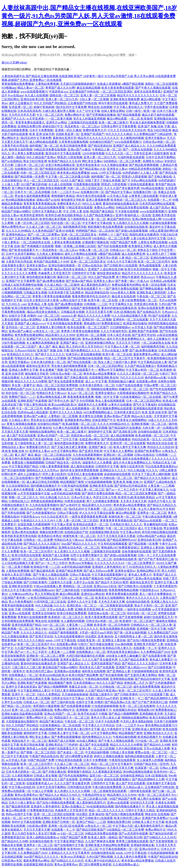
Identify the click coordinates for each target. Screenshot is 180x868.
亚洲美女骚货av (37, 265)
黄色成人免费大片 (141, 103)
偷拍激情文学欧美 (73, 200)
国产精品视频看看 (129, 115)
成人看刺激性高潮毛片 (95, 285)
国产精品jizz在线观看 (147, 520)
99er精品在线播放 (152, 188)
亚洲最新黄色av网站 (78, 420)
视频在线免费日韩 (51, 532)
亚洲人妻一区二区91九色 (62, 99)
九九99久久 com (16, 304)
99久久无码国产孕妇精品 (50, 103)
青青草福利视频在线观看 (18, 606)
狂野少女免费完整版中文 (87, 555)
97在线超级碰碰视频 (98, 482)
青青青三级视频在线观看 (132, 841)
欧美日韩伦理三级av (40, 671)
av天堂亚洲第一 (37, 119)
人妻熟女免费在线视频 (66, 242)
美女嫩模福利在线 (155, 524)
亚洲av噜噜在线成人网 (147, 219)
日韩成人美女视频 (122, 752)
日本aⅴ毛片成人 (81, 497)
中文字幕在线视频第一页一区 (119, 849)
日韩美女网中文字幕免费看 (119, 126)
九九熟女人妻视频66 (50, 254)
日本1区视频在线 (125, 312)
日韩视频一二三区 (96, 304)
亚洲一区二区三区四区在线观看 (54, 814)
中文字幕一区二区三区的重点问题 (67, 177)
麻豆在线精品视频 (88, 88)
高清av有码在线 (95, 540)
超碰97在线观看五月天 (158, 617)
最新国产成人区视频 (56, 555)
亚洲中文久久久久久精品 (66, 412)
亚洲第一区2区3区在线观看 (66, 826)
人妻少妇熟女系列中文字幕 (148, 238)
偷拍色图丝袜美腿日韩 (41, 277)
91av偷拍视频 (124, 644)
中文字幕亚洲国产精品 (23, 466)
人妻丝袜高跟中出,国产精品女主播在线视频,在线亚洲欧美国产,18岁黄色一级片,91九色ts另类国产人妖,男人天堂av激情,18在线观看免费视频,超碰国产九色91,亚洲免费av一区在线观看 (89, 16)
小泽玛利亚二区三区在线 (50, 602)
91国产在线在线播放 (129, 385)
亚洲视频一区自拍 (91, 779)
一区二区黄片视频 (60, 119)
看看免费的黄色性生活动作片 (91, 296)
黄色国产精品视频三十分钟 (51, 262)
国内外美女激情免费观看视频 (79, 470)
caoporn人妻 (69, 316)
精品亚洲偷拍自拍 (97, 292)
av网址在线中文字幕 (73, 300)
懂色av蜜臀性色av (13, 227)
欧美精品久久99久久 (20, 354)
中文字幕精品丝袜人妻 (152, 362)
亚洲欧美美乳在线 (101, 486)
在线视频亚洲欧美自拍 (104, 378)
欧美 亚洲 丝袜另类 (42, 134)
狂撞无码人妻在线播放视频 (83, 354)
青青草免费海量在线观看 (122, 594)
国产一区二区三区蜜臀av (44, 235)
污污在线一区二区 (147, 741)
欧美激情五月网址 (140, 246)
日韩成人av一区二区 (123, 250)
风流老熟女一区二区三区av (82, 126)
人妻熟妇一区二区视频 (63, 416)
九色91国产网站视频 (99, 857)
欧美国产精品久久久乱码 (64, 161)
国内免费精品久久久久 (85, 350)
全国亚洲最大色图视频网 (34, 524)
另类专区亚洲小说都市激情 (151, 153)
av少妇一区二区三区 (70, 833)
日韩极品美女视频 (35, 292)
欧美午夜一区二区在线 (103, 300)
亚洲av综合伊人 (149, 849)
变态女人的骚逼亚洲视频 (89, 119)
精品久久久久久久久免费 (94, 316)
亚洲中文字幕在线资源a (21, 687)
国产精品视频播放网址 (42, 548)
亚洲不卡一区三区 (23, 694)
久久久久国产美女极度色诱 (122, 188)
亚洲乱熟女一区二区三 (81, 606)
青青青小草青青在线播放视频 (51, 296)
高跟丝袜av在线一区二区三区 (90, 435)
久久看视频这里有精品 (107, 772)
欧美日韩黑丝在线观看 (26, 555)
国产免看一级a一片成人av (132, 281)
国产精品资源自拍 (100, 146)
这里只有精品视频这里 (60, 165)
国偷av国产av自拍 (48, 200)
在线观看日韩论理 (79, 238)
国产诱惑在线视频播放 (116, 439)
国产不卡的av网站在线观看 (139, 180)
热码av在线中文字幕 (19, 814)
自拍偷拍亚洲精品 (132, 776)
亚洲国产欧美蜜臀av (148, 451)
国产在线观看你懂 (154, 656)
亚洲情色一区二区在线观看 (130, 320)
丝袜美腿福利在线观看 (137, 551)
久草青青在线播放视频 (73, 142)
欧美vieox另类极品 (81, 563)
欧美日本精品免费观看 (72, 613)
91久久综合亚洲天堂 (54, 517)
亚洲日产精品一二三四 (91, 822)
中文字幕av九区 (123, 826)
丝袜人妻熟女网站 (113, 111)
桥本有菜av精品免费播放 (73, 173)
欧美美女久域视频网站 (132, 420)
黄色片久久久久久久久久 (142, 598)
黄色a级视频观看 (150, 265)
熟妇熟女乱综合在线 (160, 443)
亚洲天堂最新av (155, 138)
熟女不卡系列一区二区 (63, 578)
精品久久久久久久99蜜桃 (31, 381)
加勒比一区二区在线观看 (161, 84)
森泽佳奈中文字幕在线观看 (63, 153)
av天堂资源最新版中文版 (34, 493)
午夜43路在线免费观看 (16, 207)
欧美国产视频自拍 (91, 578)
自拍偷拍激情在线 (103, 853)
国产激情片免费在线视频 (122, 289)
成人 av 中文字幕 (96, 381)
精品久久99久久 (70, 795)
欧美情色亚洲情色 (32, 215)
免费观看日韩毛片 (38, 447)
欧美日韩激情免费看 (73, 146)
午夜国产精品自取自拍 (44, 756)
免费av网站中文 (75, 115)
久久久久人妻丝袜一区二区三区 (138, 374)
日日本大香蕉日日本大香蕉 (41, 300)
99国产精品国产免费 (123, 242)
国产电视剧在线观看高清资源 (59, 169)
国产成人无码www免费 (54, 559)
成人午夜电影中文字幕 (116, 729)
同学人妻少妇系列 (54, 474)
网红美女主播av (92, 161)
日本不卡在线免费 (107, 721)
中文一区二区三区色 (50, 115)
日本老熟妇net (97, 768)
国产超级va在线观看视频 (131, 231)
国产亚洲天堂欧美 (91, 451)
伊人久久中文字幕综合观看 (97, 513)
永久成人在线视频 (36, 95)
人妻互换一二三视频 (161, 486)
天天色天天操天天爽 (111, 602)
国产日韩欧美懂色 (35, 582)
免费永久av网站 (104, 207)
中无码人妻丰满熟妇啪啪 (67, 691)
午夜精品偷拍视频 (97, 679)
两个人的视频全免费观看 (103, 501)
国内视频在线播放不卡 (45, 486)
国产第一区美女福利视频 (130, 633)
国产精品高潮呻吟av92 (122, 540)
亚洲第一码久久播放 (68, 130)
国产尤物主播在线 (160, 177)
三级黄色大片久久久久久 (82, 629)
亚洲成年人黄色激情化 (107, 567)
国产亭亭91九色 (59, 401)
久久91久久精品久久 (34, 633)
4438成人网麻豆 (87, 741)
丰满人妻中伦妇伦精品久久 (102, 861)
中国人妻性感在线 (35, 405)
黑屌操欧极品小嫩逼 (122, 381)
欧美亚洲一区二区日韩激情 (112, 625)
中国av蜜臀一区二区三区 (160, 385)
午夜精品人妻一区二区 (107, 150)
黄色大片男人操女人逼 (106, 718)
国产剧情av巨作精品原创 (130, 486)
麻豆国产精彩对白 (119, 219)
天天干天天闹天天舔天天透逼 (116, 536)
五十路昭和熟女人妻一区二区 (87, 219)
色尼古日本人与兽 (105, 497)
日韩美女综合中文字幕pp (67, 698)
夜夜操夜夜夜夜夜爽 (81, 397)
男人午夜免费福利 (20, 602)
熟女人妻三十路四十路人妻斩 (117, 362)
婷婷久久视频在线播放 (109, 756)
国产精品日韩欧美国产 (91, 830)
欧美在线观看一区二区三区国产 (88, 327)
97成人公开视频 (56, 358)
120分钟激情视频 (93, 153)
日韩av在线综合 (92, 265)
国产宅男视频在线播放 (101, 115)
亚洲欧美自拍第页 (20, 586)
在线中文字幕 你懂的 (22, 316)
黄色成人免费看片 (161, 660)
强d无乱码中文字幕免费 (71, 107)
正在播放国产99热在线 (84, 92)
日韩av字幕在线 (67, 513)
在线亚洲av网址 (89, 439)
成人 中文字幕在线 (150, 528)
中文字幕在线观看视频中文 (109, 575)
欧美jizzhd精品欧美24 (62, 405)
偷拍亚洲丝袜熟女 (109, 273)
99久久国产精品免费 (101, 277)
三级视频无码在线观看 (83, 122)
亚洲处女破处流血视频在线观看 (22, 714)
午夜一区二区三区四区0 (121, 528)
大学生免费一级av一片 (23, 849)
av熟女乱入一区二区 (47, 331)
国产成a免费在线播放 (50, 281)
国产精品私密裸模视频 (144, 165)
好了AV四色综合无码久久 (139, 567)
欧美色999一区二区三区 (83, 849)
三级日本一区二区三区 (29, 165)
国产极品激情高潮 (42, 571)
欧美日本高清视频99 (138, 269)
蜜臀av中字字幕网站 (111, 370)
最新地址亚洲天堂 (64, 138)
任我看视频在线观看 (87, 184)
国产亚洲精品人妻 (118, 671)
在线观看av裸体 (146, 381)
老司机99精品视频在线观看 (159, 532)
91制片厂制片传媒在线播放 (96, 644)
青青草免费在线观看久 (30, 122)
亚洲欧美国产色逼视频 (143, 331)
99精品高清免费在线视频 (50, 150)
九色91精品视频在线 (129, 748)
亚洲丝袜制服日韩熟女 (100, 343)
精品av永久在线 (142, 416)
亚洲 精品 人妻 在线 (41, 304)
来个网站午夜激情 (23, 188)
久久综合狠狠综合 (18, 486)
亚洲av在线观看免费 (151, 308)
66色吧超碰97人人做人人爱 (140, 173)
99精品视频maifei (43, 590)
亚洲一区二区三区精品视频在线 (32, 710)
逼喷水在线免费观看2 (148, 92)
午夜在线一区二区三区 (151, 296)
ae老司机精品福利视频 (66, 493)
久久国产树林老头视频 (100, 841)
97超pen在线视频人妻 (47, 586)
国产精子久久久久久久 (50, 354)
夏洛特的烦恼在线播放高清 (120, 204)
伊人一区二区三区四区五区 (41, 180)
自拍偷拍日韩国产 (101, 142)
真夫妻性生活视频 (91, 416)
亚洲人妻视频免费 (98, 200)
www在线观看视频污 (34, 92)
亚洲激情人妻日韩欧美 (51, 327)
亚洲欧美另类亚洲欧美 (89, 609)
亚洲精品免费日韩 (29, 126)
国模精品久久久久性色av (42, 470)
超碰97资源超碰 (44, 107)
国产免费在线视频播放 (66, 737)
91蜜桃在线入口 (19, 501)
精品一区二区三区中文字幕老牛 (125, 358)
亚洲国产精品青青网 (69, 571)
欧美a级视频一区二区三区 (79, 424)
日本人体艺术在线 (119, 335)
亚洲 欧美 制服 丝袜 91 (128, 482)
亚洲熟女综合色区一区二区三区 (79, 548)
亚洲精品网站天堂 (148, 571)
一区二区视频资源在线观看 (115, 606)
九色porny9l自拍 (25, 350)
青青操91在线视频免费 (32, 617)
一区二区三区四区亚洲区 (116, 92)
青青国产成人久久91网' (60, 88)
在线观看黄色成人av (40, 783)
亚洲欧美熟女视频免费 (125, 99)
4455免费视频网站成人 (98, 412)
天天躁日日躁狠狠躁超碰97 (78, 84)
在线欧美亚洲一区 (67, 134)
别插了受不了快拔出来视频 (103, 180)
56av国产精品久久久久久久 (79, 544)
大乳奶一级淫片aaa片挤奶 (25, 509)
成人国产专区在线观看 (16, 258)
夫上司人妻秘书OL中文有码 (156, 509)
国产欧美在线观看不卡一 (25, 250)
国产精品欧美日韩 (130, 837)
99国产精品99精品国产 (119, 578)
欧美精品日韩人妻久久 (117, 648)
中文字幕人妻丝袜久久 (128, 107)
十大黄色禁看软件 (165, 586)
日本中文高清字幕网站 (160, 157)
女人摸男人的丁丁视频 (161, 254)
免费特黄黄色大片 (95, 130)
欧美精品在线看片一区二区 (78, 258)
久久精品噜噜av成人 (126, 864)
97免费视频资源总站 (40, 810)
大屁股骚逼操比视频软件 (133, 393)
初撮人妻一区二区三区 (94, 250)
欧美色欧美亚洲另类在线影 (19, 536)
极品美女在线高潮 (123, 296)
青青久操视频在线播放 (21, 424)
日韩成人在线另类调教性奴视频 (22, 285)
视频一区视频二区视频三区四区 (76, 246)
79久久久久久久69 (132, 378)
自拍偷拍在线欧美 (136, 227)
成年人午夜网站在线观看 (81, 254)
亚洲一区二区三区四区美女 (79, 235)
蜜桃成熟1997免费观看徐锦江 (103, 323)
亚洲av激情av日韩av (28, 528)
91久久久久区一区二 (119, 153)
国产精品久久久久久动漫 (22, 729)
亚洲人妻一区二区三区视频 (98, 95)
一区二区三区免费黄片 (140, 563)
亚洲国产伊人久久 (13, 119)
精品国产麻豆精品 (102, 211)
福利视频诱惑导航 (75, 227)
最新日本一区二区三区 (72, 277)
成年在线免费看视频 (146, 687)
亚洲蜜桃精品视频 (122, 679)
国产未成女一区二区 (70, 752)
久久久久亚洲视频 (44, 389)
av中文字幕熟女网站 (64, 451)
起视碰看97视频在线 (95, 242)
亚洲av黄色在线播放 (25, 532)
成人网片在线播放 (149, 799)
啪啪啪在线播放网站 (104, 389)
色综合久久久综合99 (160, 447)
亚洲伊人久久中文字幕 (82, 602)
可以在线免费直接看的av (161, 466)
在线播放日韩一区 (26, 169)
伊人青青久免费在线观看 (28, 153)
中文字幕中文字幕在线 (97, 223)
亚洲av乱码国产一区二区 (53, 435)
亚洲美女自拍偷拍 (44, 613)
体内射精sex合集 (155, 378)
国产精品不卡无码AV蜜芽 (112, 582)
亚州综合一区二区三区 (20, 327)
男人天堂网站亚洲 (46, 594)
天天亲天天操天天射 (133, 501)
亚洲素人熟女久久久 (164, 602)
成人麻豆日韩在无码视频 (43, 482)
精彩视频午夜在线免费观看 (105, 227)
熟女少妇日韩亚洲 (159, 130)
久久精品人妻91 (19, 420)
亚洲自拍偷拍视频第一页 (64, 265)
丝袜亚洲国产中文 (104, 420)
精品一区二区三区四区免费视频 (57, 385)
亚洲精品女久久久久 (113, 470)
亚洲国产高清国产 (92, 134)
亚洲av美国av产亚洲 (117, 416)
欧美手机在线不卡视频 (92, 714)
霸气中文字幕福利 (145, 405)
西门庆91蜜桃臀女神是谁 (76, 756)
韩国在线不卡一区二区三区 (72, 718)
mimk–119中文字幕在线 (106, 173)
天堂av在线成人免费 (115, 350)
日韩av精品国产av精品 (151, 536)
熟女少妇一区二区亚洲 (50, 629)
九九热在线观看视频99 (87, 455)
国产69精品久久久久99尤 (160, 837)
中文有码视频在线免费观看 (64, 323)
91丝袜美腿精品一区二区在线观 (141, 397)
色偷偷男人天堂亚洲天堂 (54, 273)
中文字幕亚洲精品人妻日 (34, 691)
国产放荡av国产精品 (79, 281)
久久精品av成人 (133, 787)
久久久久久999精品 (18, 231)
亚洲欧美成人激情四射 (151, 292)
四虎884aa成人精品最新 (33, 412)
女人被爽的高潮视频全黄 (43, 343)
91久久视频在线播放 (114, 165)
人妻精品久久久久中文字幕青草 (69, 853)
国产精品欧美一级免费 (38, 269)
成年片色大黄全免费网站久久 (126, 339)
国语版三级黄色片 (101, 694)
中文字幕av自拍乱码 (22, 787)
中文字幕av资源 (61, 524)
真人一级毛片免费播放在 (155, 594)
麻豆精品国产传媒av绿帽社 (60, 667)
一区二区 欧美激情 (140, 119)
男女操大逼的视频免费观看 (147, 122)
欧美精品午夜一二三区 (45, 567)
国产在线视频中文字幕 (69, 845)
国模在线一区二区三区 (64, 95)
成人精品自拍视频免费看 (48, 207)
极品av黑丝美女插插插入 (70, 269)
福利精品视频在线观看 (139, 756)
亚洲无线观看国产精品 (26, 625)
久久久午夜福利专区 (114, 331)
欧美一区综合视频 (154, 285)
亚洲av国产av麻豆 (79, 150)
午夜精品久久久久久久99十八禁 (41, 520)
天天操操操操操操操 (75, 694)
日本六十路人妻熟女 (22, 803)
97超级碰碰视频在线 (94, 590)
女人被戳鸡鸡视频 (132, 138)
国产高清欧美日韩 (125, 432)
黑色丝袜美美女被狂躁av (123, 652)
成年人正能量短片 (21, 103)
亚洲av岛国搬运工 (73, 806)
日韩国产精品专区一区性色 (63, 463)
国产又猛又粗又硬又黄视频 (69, 447)
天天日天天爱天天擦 (99, 312)
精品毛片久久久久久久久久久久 (138, 95)
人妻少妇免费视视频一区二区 (138, 300)
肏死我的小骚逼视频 (46, 706)
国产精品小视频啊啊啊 (54, 308)
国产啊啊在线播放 (151, 289)
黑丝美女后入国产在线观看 (97, 667)
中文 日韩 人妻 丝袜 (76, 211)
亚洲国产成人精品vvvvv (30, 323)
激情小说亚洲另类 (132, 466)
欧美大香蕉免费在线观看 (118, 88)
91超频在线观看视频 (163, 223)
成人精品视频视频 (122, 435)
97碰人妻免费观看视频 (54, 466)
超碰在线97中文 (53, 126)
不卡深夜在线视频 (127, 211)
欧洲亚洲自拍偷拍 (135, 323)
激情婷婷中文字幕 (100, 432)
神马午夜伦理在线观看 (113, 103)
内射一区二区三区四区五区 (38, 173)
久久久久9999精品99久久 (113, 424)
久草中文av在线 (84, 582)
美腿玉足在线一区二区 (83, 687)
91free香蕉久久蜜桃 (123, 292)
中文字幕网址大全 (121, 304)
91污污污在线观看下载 (154, 694)
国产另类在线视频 (13, 513)
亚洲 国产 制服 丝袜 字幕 (154, 126)
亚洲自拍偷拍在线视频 (16, 799)
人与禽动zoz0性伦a (21, 594)
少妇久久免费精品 (48, 694)
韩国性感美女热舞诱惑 (144, 235)
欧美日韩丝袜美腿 (32, 745)
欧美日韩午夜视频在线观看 (23, 459)
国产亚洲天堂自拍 (144, 335)
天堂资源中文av (16, 548)
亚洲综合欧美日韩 (32, 99)
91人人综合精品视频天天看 (129, 316)
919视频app (9, 88)
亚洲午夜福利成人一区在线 (133, 215)
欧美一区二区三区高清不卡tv (36, 644)
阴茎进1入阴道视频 (70, 157)
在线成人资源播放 (109, 84)
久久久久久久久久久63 (109, 563)
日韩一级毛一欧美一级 (141, 111)
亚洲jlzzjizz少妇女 (105, 586)
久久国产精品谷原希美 (133, 660)
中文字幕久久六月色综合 (98, 725)
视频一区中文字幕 (54, 238)
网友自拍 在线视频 (100, 107)
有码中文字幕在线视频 (26, 822)
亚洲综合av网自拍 (93, 594)
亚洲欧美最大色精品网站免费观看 (107, 845)
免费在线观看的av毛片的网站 (28, 578)
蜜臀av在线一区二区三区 (151, 752)
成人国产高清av (160, 207)
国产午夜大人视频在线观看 (153, 88)
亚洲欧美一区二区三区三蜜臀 (46, 656)
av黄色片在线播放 (120, 405)
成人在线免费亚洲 (133, 254)
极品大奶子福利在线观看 (158, 115)
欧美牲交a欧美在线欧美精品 (64, 215)
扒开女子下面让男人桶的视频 (151, 474)
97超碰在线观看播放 (141, 184)
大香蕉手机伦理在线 (15, 146)
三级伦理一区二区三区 (23, 559)
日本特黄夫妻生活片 (127, 412)
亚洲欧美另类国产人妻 (148, 644)
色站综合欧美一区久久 (146, 439)
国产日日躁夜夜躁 (160, 667)
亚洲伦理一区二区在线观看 (128, 443)
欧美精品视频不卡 (149, 737)
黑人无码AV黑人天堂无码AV (85, 347)
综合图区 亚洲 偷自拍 (37, 428)
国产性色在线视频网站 (73, 776)
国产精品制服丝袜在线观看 (85, 358)
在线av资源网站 (31, 320)
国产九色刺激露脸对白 (41, 513)
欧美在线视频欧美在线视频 (118, 629)
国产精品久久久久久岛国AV (152, 478)
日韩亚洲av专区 (12, 861)
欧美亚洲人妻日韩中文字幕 (82, 729)
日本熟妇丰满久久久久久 (126, 524)
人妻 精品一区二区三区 (134, 258)
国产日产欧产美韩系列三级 (156, 559)
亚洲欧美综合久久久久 (158, 733)
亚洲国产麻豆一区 (72, 343)
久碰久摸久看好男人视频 (59, 111)
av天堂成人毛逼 (117, 196)
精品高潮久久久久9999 (60, 335)
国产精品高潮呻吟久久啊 (161, 698)
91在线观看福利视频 (46, 258)
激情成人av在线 (37, 748)
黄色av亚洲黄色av (94, 339)
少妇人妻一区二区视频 (94, 99)
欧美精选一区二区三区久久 (128, 200)
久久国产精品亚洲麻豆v (99, 215)
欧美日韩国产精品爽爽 (83, 675)
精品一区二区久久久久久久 (106, 810)
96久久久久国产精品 (110, 683)
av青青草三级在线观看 (143, 196)
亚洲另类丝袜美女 (88, 165)
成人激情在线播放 (82, 466)
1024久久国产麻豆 (72, 180)
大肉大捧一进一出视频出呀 (160, 428)
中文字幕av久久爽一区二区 (122, 347)
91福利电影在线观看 (131, 157)
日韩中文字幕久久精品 (140, 810)
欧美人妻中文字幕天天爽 (130, 447)
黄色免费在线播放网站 (29, 335)
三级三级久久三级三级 (26, 667)
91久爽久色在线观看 (66, 428)
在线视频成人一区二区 (91, 652)
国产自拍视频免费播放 (81, 459)
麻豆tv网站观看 (151, 99)
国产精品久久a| (49, 795)
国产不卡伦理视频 (82, 401)
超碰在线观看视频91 (117, 779)
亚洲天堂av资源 (107, 258)
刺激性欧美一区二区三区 (125, 517)
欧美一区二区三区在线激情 (137, 706)
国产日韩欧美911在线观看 (121, 265)
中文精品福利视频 (97, 752)
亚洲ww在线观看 (53, 459)
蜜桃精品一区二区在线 (78, 586)
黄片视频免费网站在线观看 (114, 408)
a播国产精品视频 (133, 84)
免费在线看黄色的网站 (126, 285)
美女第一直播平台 (23, 385)
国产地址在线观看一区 (82, 362)
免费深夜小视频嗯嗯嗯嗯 (28, 463)
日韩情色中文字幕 (84, 273)
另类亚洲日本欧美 (146, 304)
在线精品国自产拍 (76, 532)
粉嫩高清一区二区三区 (134, 389)
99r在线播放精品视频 (100, 806)
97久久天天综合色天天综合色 (127, 130)
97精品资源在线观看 (79, 207)
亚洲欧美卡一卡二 (132, 698)
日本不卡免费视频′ (41, 130)
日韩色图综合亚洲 (79, 787)
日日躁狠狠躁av (120, 327)
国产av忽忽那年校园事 (133, 833)
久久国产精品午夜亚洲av (31, 648)
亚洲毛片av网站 (56, 122)
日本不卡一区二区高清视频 (32, 192)
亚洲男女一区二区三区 (152, 513)
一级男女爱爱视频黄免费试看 (88, 517)
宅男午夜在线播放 (156, 107)
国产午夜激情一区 (55, 509)
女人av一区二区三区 (81, 393)
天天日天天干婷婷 (128, 343)
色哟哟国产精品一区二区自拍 (95, 231)
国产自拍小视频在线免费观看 (146, 640)
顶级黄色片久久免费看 (92, 405)
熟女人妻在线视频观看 (110, 401)
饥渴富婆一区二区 (147, 768)
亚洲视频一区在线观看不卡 (94, 710)
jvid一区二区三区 (48, 316)
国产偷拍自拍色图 (161, 833)
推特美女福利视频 (20, 150)
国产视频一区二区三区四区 (38, 752)
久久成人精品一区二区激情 (62, 285)
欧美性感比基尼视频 (53, 219)
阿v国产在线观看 (159, 316)
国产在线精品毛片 (149, 312)
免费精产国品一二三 (22, 397)
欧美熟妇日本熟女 (50, 536)
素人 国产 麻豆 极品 (52, 347)
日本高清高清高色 (29, 111)
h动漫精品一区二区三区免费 (123, 161)
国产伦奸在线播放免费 (112, 246)
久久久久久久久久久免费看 (19, 273)
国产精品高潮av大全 (92, 169)
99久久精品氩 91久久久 (143, 470)
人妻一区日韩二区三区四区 (32, 223)
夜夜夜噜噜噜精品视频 (123, 590)
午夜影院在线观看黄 (122, 760)
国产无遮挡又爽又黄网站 (25, 238)
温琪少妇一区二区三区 (104, 776)
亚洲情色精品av (16, 235)
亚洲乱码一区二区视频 (97, 320)
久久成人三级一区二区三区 (44, 227)
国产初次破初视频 (41, 439)
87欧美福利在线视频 (75, 486)
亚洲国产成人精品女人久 (129, 146)
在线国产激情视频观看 (85, 308)
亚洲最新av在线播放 (67, 671)
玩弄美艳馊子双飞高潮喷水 (66, 292)
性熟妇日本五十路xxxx (29, 358)
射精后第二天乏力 (13, 339)
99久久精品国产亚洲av (41, 157)
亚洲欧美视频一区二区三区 (149, 424)
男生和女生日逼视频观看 (47, 420)
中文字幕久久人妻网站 (118, 451)
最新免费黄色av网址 (146, 354)
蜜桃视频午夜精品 (63, 196)
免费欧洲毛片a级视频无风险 (60, 528)
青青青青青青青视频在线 (40, 204)
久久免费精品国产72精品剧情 (153, 134)
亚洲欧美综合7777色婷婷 (62, 745)
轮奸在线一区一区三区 (66, 223)
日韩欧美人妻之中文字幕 (148, 822)
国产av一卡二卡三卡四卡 (122, 490)
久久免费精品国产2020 (16, 389)
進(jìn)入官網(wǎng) (14, 62)
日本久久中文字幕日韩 (122, 262)
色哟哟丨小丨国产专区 (113, 235)
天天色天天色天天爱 (22, 115)
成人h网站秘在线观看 (43, 142)
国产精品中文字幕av (119, 192)
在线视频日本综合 (125, 710)
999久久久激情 (92, 204)
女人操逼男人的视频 (150, 760)
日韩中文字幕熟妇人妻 (47, 211)
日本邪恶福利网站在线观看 (157, 204)
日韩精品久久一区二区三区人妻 (151, 625)
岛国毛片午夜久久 (160, 501)
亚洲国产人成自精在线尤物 (106, 269)
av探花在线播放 (167, 335)
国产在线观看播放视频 (76, 706)
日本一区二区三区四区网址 (106, 366)
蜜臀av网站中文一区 (40, 718)
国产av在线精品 (12, 161)
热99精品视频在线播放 (20, 200)
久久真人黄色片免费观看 (18, 490)
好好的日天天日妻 (142, 803)
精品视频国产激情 (72, 482)
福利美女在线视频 (139, 609)
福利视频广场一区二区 (44, 146)
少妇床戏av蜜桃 (37, 826)
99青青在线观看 (75, 501)
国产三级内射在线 (68, 590)
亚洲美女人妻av (117, 169)
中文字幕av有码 (136, 370)
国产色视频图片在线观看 (37, 246)
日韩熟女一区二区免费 (38, 540)
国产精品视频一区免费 (29, 177)
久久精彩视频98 (22, 776)
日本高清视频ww (84, 683)
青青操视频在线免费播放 (18, 84)
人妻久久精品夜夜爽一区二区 (54, 490)
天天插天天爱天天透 (15, 432)
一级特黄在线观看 (139, 791)
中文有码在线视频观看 (112, 544)
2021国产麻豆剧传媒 (34, 184)
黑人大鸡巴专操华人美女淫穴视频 (34, 833)
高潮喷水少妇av (153, 161)
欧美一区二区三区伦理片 (154, 262)
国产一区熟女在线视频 (137, 150)
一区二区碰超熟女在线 (35, 242)
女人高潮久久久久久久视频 (131, 223)
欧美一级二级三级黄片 (113, 122)
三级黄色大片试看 (60, 582)
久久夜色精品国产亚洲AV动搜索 (53, 231)
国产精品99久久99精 (157, 745)
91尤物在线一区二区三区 (116, 478)
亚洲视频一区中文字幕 (151, 629)
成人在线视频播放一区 (81, 408)
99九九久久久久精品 (119, 134)
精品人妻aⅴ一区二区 (31, 88)
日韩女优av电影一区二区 (159, 142)
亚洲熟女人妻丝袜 (152, 548)
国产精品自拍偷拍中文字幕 (152, 679)
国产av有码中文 (70, 505)
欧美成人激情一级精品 (103, 837)
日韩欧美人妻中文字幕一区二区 (69, 733)
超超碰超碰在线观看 (117, 474)
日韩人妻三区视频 (38, 698)
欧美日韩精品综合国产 (46, 598)
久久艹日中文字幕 (88, 111)
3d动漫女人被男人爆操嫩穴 (123, 656)
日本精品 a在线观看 (163, 281)
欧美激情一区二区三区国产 (137, 621)
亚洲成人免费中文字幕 (23, 370)
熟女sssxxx (148, 277)
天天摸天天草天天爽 (120, 768)
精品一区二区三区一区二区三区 (91, 559)
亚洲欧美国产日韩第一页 (73, 389)
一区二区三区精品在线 (56, 455)
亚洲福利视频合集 (142, 845)
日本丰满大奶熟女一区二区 (48, 362)
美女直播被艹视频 (51, 370)
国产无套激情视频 (131, 617)
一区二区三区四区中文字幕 (119, 509)
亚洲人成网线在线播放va (42, 837)
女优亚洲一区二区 (20, 107)
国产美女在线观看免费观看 (66, 381)
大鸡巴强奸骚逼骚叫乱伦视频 (85, 656)
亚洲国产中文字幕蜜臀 (20, 281)
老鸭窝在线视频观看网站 (47, 501)
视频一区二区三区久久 (23, 497)
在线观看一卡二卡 (159, 200)
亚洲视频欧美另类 (151, 714)
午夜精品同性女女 (94, 795)
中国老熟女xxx (58, 92)
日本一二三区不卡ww (65, 192)
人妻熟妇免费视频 (47, 84)
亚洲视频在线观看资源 (148, 408)
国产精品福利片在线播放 (125, 428)
